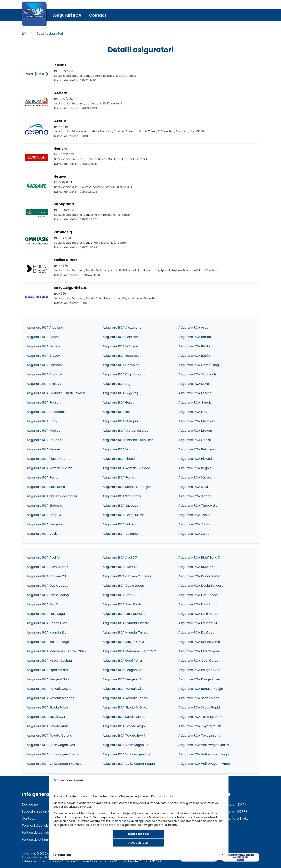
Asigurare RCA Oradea (44, 449)
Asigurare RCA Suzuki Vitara (124, 717)
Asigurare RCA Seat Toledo (199, 698)
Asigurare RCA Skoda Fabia (47, 707)
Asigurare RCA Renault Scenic (125, 698)
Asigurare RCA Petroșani (197, 449)
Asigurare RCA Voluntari (121, 534)
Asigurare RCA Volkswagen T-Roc (204, 764)
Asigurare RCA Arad (193, 328)
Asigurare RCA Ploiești (195, 459)
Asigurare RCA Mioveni (195, 431)
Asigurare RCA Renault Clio (123, 689)
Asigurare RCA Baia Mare (122, 337)
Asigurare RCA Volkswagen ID (125, 745)
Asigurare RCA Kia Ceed (196, 632)
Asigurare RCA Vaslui (42, 534)
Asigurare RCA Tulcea (119, 524)
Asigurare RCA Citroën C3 (46, 576)
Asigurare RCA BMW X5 (196, 567)
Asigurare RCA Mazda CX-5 (199, 642)
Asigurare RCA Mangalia (121, 421)
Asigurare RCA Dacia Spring (48, 595)
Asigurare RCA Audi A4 (44, 557)
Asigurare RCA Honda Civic (47, 623)
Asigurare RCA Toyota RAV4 (124, 736)
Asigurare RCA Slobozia (44, 506)
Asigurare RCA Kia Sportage (48, 642)
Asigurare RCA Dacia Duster (200, 576)
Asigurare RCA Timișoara (46, 524)
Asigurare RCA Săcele (195, 477)
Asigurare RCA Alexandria (122, 328)
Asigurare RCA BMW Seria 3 (199, 557)
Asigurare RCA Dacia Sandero (201, 586)
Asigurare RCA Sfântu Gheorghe (127, 487)
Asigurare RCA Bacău (43, 337)
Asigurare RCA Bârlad (195, 337)
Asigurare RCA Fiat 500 (120, 595)
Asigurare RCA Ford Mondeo (124, 614)
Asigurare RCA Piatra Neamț (48, 459)
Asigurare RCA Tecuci (195, 515)
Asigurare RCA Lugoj (42, 421)
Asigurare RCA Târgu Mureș (124, 515)
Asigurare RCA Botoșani (121, 346)
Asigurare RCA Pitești (119, 459)
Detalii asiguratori (50, 33)
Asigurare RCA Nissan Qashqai (50, 661)
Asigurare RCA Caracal (44, 374)
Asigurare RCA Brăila (194, 346)
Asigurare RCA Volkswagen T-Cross (54, 764)
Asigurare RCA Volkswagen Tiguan (129, 764)
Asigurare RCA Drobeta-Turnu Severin (56, 393)
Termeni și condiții (36, 826)
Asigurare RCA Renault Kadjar (201, 689)
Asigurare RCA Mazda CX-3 (123, 642)
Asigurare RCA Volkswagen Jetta (204, 745)
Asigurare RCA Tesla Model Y (200, 717)
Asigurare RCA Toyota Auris (48, 726)
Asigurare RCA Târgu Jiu (45, 515)
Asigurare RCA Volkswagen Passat (53, 754)
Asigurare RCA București (121, 356)
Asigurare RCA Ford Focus (198, 604)
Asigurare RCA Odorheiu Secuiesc (128, 440)
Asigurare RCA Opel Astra (122, 661)
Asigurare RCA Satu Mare (46, 487)
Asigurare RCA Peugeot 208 (199, 670)
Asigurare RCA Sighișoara (122, 496)
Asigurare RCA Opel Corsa (198, 661)
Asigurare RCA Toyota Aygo (124, 726)
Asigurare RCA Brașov (43, 356)
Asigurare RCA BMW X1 (120, 567)
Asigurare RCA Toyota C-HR (200, 726)
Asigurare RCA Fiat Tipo (45, 604)
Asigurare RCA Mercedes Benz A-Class (56, 651)
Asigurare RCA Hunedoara (47, 412)
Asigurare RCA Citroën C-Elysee (127, 576)
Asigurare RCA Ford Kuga (46, 614)
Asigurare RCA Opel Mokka (47, 670)
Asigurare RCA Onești (195, 440)
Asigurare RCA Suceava (120, 506)
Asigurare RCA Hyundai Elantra (126, 623)
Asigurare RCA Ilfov (193, 412)
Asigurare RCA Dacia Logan (123, 586)
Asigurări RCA (67, 15)
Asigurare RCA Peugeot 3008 (49, 679)
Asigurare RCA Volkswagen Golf (51, 745)
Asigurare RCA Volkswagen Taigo (204, 754)
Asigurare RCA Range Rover (199, 679)
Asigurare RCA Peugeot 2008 (125, 670)
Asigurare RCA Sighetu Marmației (52, 496)
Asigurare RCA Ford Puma (198, 614)
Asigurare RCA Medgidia (197, 421)
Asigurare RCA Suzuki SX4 (46, 717)
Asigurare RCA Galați (118, 402)
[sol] (241, 857)
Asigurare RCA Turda (194, 524)
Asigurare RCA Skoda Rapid (199, 707)
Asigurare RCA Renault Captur (50, 689)
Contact (98, 15)
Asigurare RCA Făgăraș (120, 393)
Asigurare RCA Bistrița (43, 346)
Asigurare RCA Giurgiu (195, 402)
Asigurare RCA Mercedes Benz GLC (129, 651)
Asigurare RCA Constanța (198, 374)
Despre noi (30, 804)
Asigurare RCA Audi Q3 (120, 557)
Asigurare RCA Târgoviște (198, 506)
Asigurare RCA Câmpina (121, 365)
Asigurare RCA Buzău (194, 356)
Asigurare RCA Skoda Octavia (125, 707)
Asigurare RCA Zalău (194, 534)
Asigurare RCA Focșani (44, 402)
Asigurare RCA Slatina (195, 496)
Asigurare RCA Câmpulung (199, 365)
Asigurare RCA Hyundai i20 (198, 623)
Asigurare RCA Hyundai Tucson (126, 632)
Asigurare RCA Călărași (44, 365)
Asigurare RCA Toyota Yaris (199, 736)
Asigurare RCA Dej (116, 384)
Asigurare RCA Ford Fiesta (122, 604)
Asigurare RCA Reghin (195, 468)
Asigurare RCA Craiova (44, 384)
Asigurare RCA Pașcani (120, 449)
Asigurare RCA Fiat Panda (198, 595)
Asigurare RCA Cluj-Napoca (124, 374)
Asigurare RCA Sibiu (193, 487)
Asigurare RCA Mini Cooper (199, 651)
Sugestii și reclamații (37, 811)
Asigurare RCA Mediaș (43, 431)
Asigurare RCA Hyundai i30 (47, 632)
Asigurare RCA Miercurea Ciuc (125, 431)
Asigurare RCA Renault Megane (51, 698)
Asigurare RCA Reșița (43, 477)
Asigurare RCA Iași (116, 412)
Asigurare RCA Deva (194, 384)
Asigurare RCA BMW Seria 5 (48, 567)
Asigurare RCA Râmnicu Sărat (49, 468)
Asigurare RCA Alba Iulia (45, 328)
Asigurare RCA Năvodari (45, 440)
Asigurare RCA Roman (119, 477)
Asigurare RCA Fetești (195, 393)
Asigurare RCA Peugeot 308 (124, 679)
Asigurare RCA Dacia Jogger (48, 586)
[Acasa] (24, 34)
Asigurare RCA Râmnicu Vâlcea (126, 468)
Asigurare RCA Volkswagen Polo (127, 754)
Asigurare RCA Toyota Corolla (49, 736)
